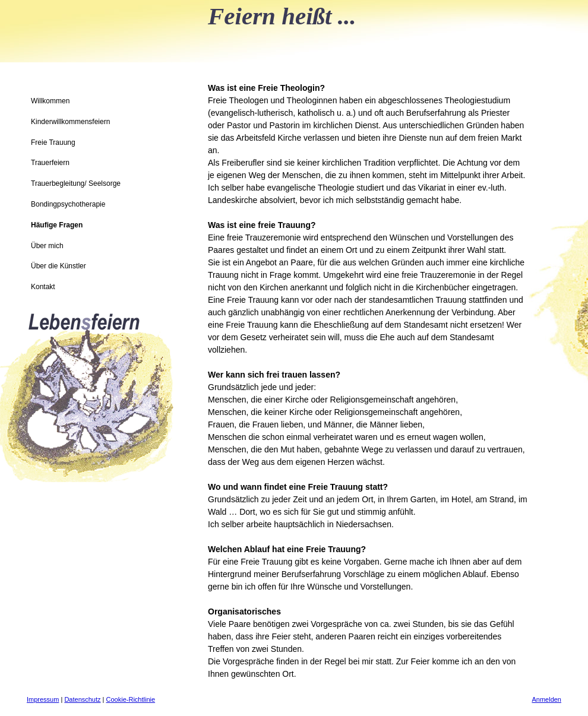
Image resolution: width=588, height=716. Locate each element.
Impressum (43, 699)
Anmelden (546, 699)
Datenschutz (82, 699)
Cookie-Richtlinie (131, 699)
